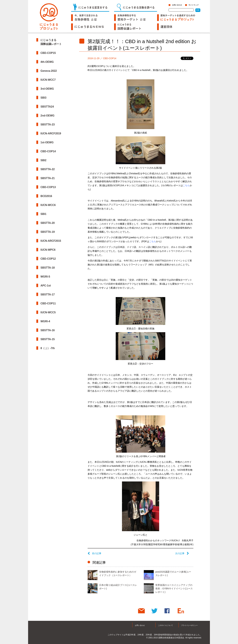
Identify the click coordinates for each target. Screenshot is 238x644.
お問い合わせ (140, 625)
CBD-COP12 (48, 259)
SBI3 (43, 98)
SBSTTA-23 (48, 125)
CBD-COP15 (48, 53)
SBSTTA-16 (48, 330)
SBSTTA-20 (48, 223)
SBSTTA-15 (48, 339)
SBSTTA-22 (48, 169)
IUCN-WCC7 (48, 80)
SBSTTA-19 (48, 232)
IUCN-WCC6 (48, 205)
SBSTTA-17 (48, 294)
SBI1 (43, 214)
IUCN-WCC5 (48, 312)
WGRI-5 (45, 277)
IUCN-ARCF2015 (51, 241)
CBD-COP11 (48, 303)
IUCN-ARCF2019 (51, 133)
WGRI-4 (45, 321)
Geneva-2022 (49, 71)
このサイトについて (165, 625)
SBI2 (43, 160)
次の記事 (182, 553)
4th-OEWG (47, 62)
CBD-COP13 (48, 187)
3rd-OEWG (47, 89)
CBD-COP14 (48, 151)
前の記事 (94, 553)
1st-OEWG (47, 142)
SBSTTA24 (47, 107)
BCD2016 (46, 196)
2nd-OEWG (47, 116)
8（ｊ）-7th (48, 348)
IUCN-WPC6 (48, 250)
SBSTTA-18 (48, 268)
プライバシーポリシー (189, 625)
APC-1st (46, 286)
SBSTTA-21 (48, 178)
